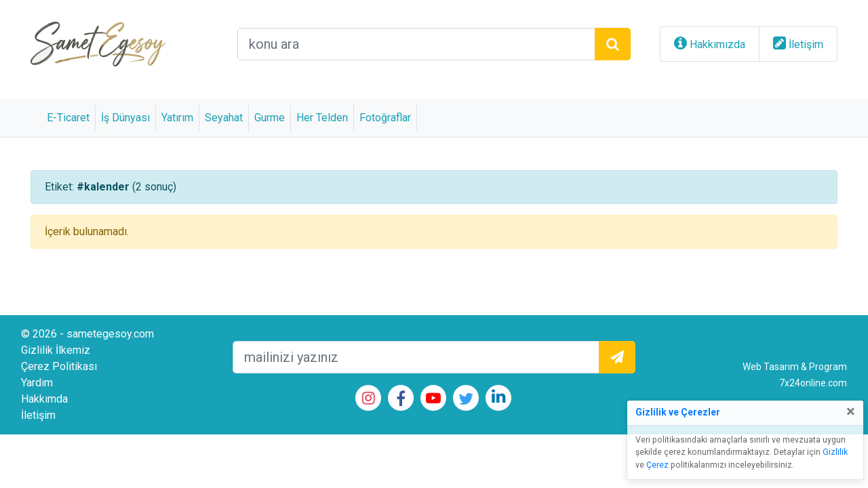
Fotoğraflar (385, 118)
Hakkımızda (717, 44)
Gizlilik (835, 452)
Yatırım (177, 118)
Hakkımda (44, 399)
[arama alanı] (416, 44)
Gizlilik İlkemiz (56, 350)
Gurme (270, 118)
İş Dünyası (125, 118)
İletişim (806, 44)
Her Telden (322, 118)
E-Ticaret (68, 118)
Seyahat (224, 118)
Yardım (37, 383)
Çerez (657, 465)
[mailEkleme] (416, 357)
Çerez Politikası (59, 366)
